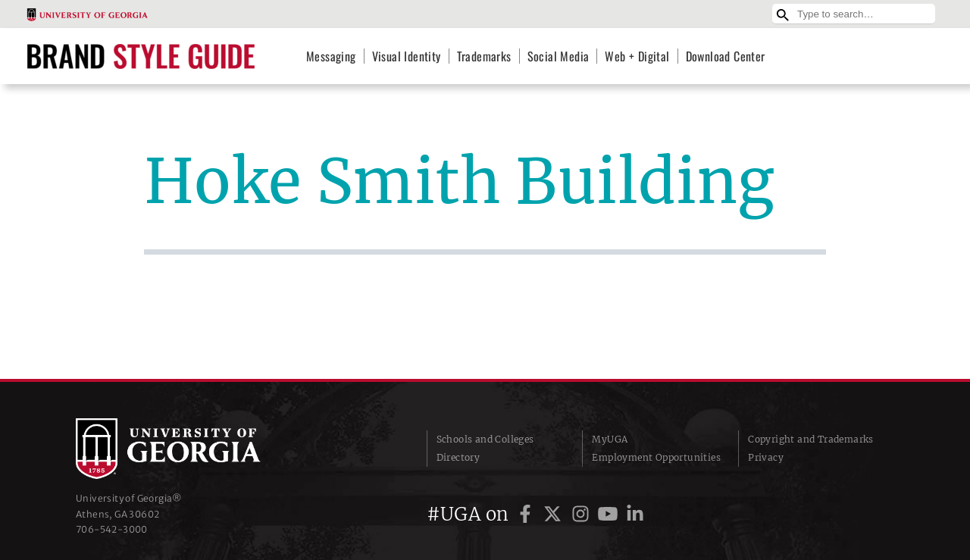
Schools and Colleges (485, 439)
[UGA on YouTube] (610, 514)
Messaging (331, 56)
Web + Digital (637, 56)
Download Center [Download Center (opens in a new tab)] (726, 56)
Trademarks (484, 56)
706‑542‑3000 (112, 529)
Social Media (559, 56)
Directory (458, 457)
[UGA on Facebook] (527, 514)
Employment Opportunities (656, 457)
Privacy (766, 457)
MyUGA (610, 439)
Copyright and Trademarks (811, 439)
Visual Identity (407, 56)
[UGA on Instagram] (583, 514)
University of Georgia (189, 449)
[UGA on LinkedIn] (635, 514)
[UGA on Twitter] (555, 514)
